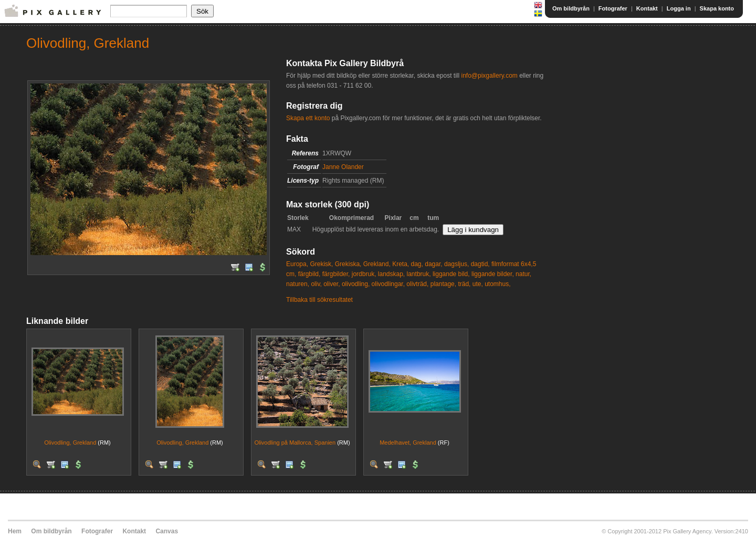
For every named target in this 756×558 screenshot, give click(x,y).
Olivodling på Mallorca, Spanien (295, 443)
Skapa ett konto (308, 118)
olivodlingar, (388, 284)
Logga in (679, 8)
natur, (523, 274)
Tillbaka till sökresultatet (319, 300)
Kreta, (401, 264)
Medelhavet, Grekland (408, 443)
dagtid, (480, 264)
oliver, (332, 284)
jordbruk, (364, 274)
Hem (15, 531)
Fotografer (613, 8)
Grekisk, (321, 264)
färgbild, (309, 274)
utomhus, (497, 284)
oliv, (316, 284)
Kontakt (647, 8)
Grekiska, (348, 264)
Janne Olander (343, 167)
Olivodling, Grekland (70, 443)
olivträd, (417, 284)
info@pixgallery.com (489, 76)
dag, (417, 264)
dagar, (433, 264)
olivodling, (356, 284)
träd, (464, 284)
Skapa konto (717, 8)
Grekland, (377, 264)
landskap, (391, 274)
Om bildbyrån (571, 8)
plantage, (443, 284)
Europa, (297, 264)
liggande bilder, (493, 274)
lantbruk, (419, 274)
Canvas (167, 531)
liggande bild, (451, 274)
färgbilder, (336, 274)
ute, (478, 284)
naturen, (298, 284)
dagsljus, (456, 264)
